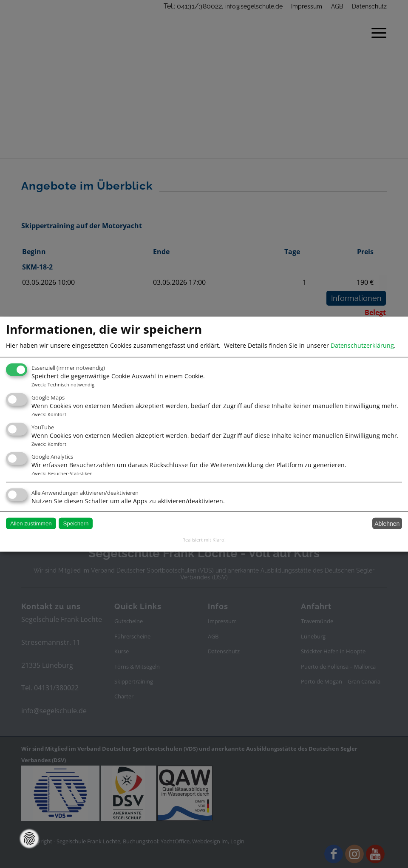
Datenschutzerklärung (362, 345)
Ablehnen (387, 523)
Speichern (76, 523)
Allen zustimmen (31, 523)
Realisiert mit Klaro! (204, 540)
